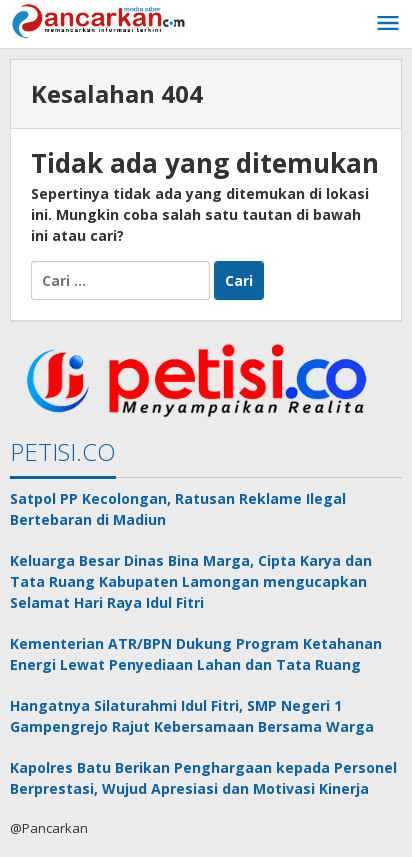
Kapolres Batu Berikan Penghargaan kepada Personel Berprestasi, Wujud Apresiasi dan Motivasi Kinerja (203, 778)
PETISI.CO (63, 451)
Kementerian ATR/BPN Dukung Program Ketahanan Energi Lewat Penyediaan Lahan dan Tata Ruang (196, 654)
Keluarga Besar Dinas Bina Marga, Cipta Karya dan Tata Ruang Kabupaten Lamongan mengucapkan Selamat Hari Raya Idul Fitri (191, 581)
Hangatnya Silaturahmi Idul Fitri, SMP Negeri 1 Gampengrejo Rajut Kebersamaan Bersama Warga (192, 716)
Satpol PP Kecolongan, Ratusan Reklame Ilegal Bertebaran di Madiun (178, 509)
